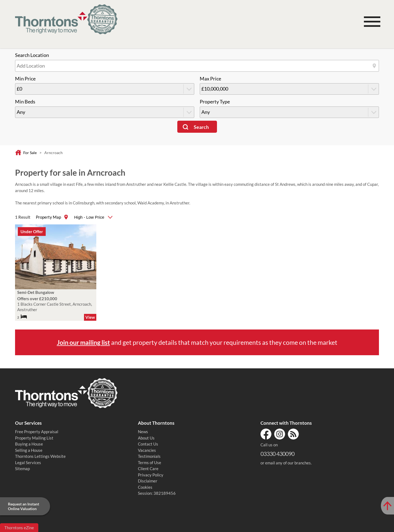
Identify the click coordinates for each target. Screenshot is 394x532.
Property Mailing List (34, 438)
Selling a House (29, 450)
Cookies (145, 487)
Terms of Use (150, 462)
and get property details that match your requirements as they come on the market (197, 342)
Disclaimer (148, 481)
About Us (146, 438)
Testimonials (149, 456)
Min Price (25, 79)
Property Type (215, 102)
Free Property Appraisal (37, 432)
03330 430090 (277, 454)
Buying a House (29, 444)
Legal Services (28, 462)
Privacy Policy (151, 475)
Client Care (148, 469)
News (143, 432)
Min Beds (25, 102)
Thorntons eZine (19, 528)
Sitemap (22, 469)
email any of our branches (288, 463)
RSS (293, 434)
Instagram (280, 434)
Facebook (266, 434)
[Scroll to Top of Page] (387, 506)
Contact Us (148, 444)
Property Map (48, 217)
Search (201, 127)
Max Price (210, 79)
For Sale (30, 153)
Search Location (32, 55)
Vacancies (147, 450)
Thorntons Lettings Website (40, 456)
